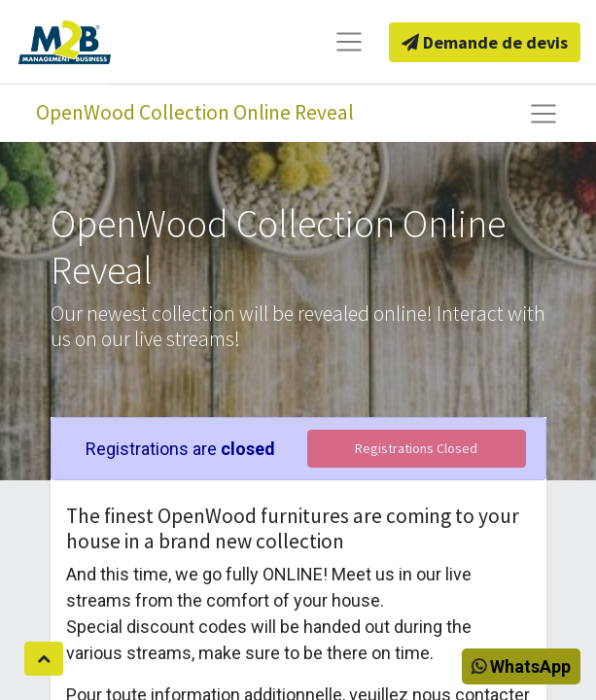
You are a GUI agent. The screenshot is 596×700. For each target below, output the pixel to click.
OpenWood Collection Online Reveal (195, 112)
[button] (44, 659)
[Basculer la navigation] (543, 114)
